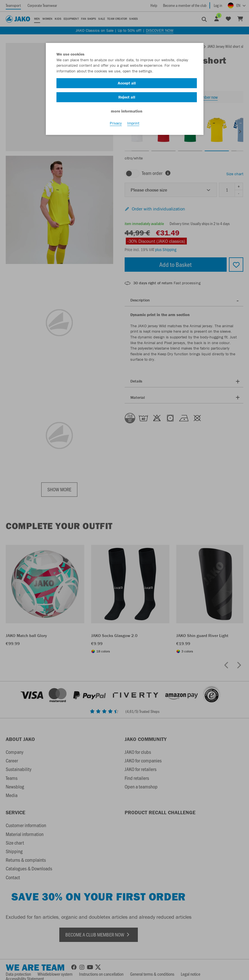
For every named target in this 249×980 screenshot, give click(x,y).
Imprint (133, 123)
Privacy (116, 123)
